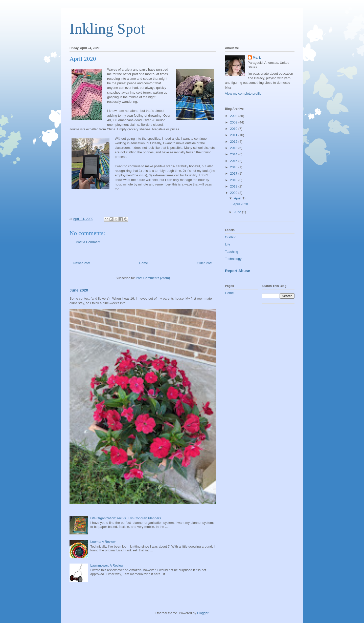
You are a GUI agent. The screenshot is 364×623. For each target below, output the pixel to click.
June (238, 212)
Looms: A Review (103, 542)
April (238, 198)
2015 (234, 161)
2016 (234, 167)
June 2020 (79, 290)
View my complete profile (243, 94)
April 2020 (241, 204)
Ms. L (257, 58)
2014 (234, 154)
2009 (234, 122)
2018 (234, 180)
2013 (234, 148)
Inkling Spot (107, 29)
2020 (234, 193)
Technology (233, 259)
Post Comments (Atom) (153, 278)
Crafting (231, 237)
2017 (234, 173)
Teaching (232, 252)
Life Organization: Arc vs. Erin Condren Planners (126, 518)
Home (144, 263)
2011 (234, 135)
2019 (234, 186)
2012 (234, 142)
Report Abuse (237, 271)
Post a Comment (88, 242)
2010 (234, 129)
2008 (234, 116)
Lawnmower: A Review (107, 565)
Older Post (205, 263)
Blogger (203, 613)
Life (228, 244)
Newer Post (82, 263)
